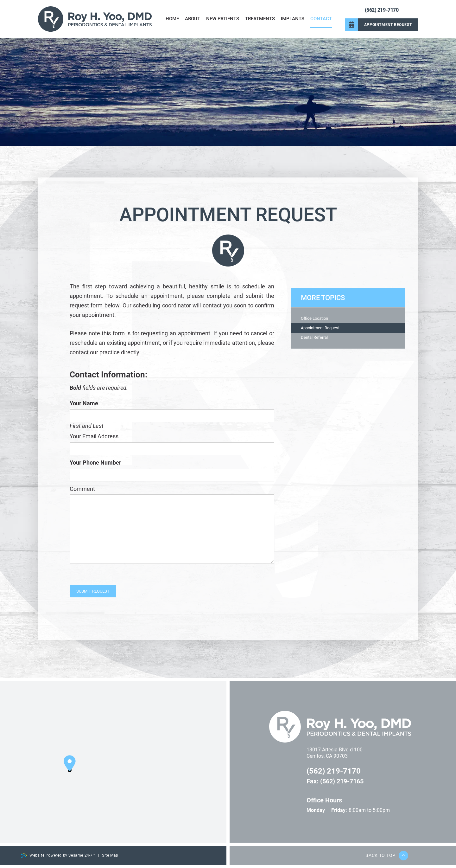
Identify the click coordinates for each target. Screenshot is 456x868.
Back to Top (387, 856)
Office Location (314, 318)
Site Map (110, 855)
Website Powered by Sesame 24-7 (58, 855)
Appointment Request (320, 328)
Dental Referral (314, 337)
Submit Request (93, 591)
